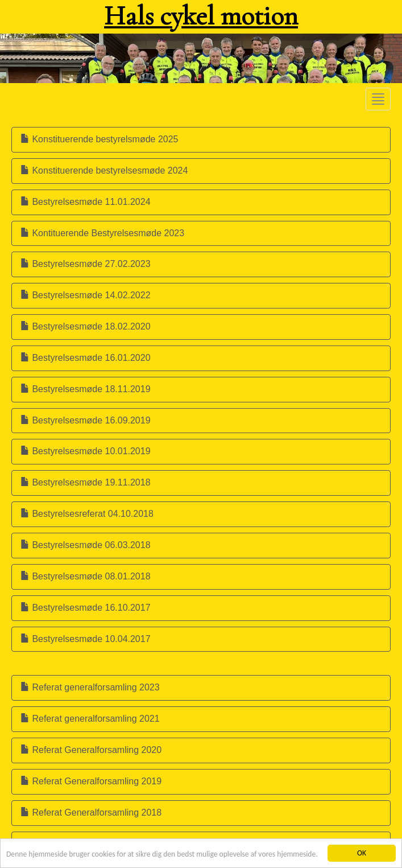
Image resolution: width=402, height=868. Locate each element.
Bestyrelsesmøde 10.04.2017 (86, 639)
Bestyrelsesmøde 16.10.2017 (86, 608)
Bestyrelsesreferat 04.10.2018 (87, 514)
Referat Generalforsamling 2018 (91, 813)
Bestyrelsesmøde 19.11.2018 (86, 482)
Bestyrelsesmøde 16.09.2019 (86, 420)
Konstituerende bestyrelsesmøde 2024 (104, 170)
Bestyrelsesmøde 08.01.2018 (86, 576)
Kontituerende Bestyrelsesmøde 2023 (102, 233)
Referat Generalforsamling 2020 (91, 750)
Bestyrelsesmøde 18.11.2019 (86, 389)
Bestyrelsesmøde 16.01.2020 (86, 358)
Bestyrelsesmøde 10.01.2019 (86, 451)
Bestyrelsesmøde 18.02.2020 (86, 326)
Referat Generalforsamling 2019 (91, 781)
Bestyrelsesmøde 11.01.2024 (86, 202)
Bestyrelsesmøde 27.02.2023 (86, 264)
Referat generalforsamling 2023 (90, 687)
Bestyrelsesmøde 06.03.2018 (86, 545)
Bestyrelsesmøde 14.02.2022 (86, 295)
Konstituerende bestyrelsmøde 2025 (99, 139)
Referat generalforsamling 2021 (90, 719)
